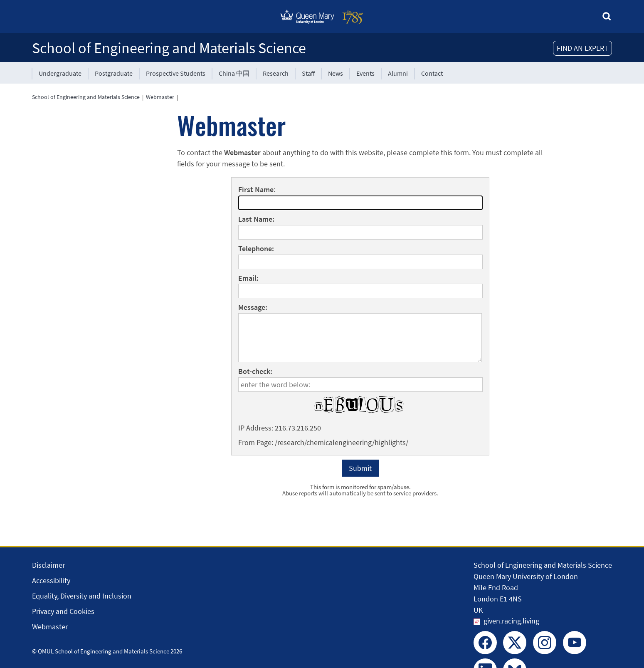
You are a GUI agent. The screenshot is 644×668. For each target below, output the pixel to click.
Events (365, 73)
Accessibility (51, 580)
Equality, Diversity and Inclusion (82, 596)
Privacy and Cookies (63, 611)
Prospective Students (176, 73)
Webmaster (160, 97)
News (336, 73)
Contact (432, 73)
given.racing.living (511, 621)
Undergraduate (60, 73)
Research (276, 73)
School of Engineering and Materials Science (169, 48)
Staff (308, 73)
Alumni (398, 73)
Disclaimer (48, 565)
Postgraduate (114, 73)
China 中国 (234, 73)
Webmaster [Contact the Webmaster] (50, 627)
